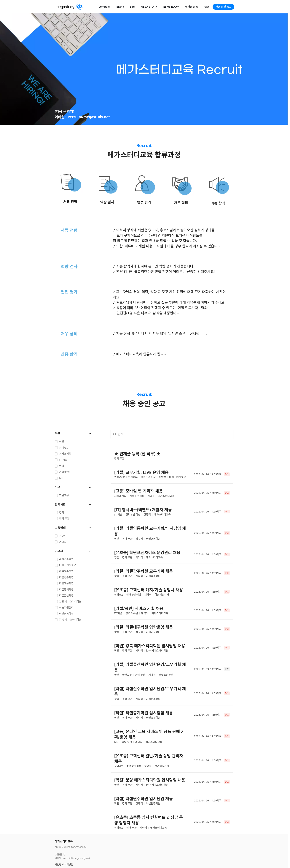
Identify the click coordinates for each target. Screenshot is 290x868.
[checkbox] (73, 442)
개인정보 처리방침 (64, 846)
